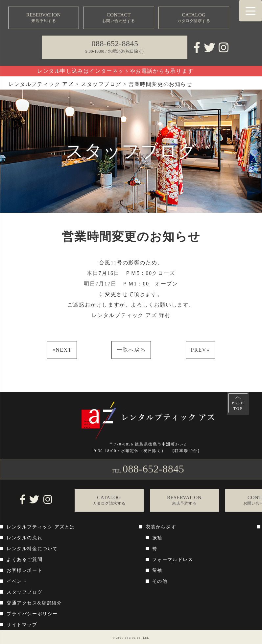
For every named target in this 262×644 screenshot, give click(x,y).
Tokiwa (130, 638)
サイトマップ (22, 625)
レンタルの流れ (24, 538)
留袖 (157, 570)
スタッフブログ (24, 592)
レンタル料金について (32, 549)
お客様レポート (24, 570)
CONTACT (119, 18)
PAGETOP (238, 406)
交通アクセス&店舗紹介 (34, 603)
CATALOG (194, 18)
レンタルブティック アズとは (41, 527)
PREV (200, 350)
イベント (17, 581)
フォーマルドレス (173, 560)
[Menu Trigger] (250, 11)
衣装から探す (161, 527)
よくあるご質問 (24, 560)
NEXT (62, 350)
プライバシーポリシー (32, 614)
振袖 (157, 538)
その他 (160, 581)
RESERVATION (44, 18)
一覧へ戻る (131, 350)
